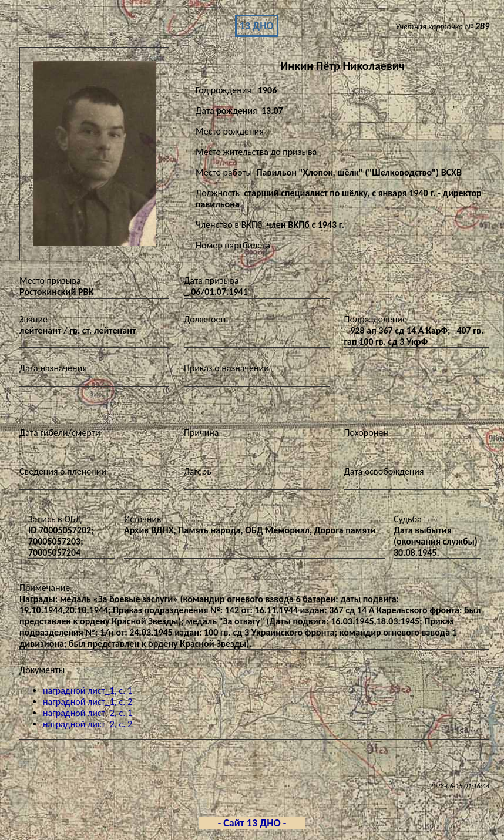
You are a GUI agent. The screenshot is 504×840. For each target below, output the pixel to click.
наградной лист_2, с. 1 (88, 713)
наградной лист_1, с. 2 (88, 702)
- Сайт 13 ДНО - (252, 823)
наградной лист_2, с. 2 (88, 724)
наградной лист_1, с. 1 (88, 691)
